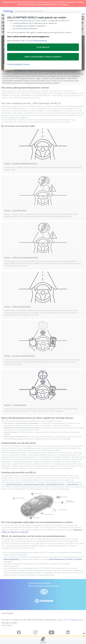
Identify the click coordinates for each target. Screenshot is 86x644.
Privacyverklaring (40, 41)
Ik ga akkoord (43, 47)
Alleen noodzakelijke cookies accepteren (43, 57)
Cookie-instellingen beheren (19, 64)
